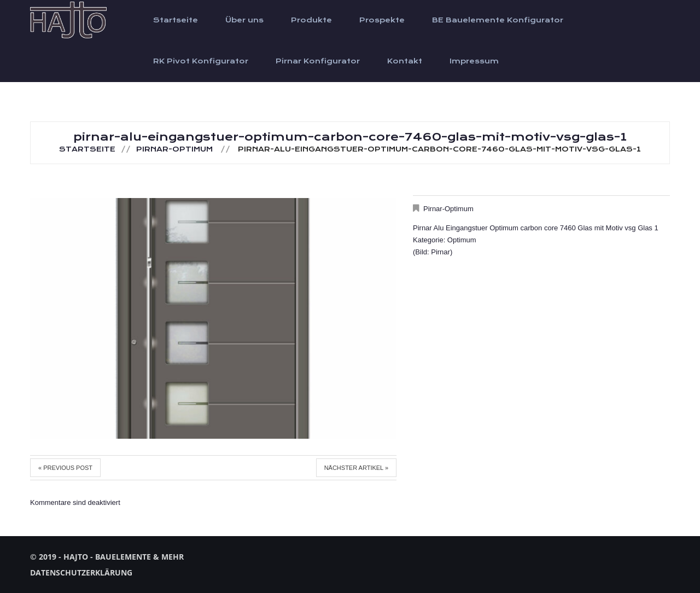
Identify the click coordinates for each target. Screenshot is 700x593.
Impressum (474, 61)
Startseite (176, 20)
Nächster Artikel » (356, 468)
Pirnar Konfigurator (318, 61)
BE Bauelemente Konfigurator (498, 20)
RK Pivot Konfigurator (201, 61)
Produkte (311, 20)
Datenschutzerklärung (81, 572)
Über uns (244, 20)
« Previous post (65, 468)
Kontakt (405, 61)
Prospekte (382, 20)
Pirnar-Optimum (174, 149)
